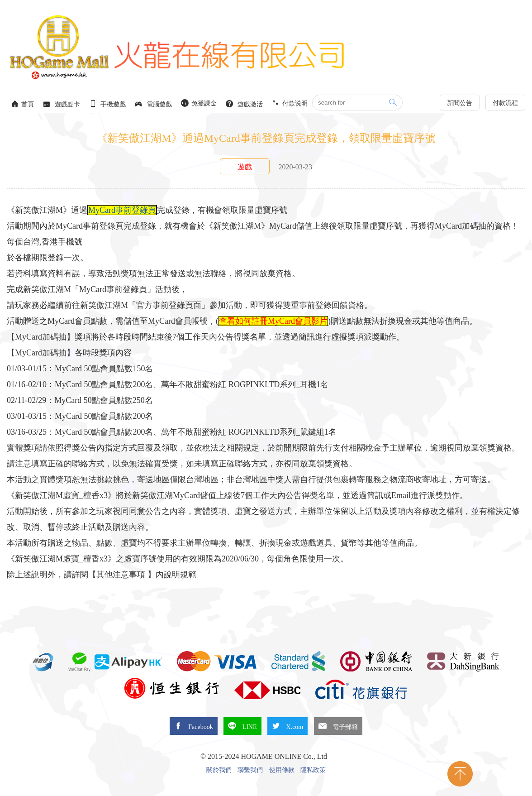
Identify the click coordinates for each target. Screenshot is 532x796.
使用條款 (282, 770)
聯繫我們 (250, 770)
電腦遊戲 (153, 104)
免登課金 (199, 103)
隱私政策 (313, 770)
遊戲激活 (244, 104)
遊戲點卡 (62, 104)
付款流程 (505, 103)
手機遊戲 (108, 104)
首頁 (23, 104)
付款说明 (290, 103)
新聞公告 (460, 103)
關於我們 (219, 770)
